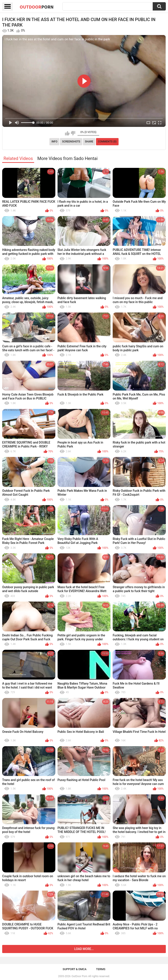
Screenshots (71, 142)
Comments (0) (107, 142)
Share (89, 142)
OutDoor (37, 7)
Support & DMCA (74, 969)
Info (54, 142)
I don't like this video (73, 133)
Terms (101, 969)
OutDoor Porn (79, 976)
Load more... (84, 949)
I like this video (67, 133)
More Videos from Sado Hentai (67, 158)
